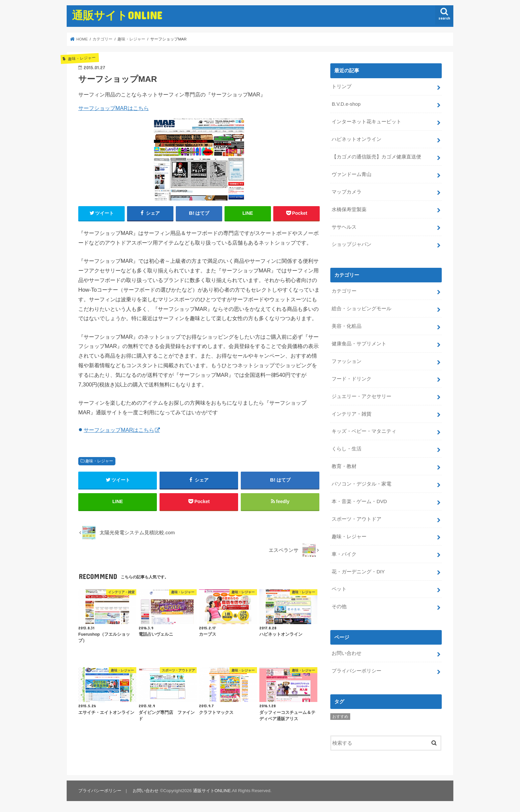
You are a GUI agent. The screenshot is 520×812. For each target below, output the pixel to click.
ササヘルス (344, 227)
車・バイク (344, 554)
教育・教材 (344, 466)
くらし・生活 (347, 449)
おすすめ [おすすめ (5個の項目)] (340, 717)
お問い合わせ (347, 653)
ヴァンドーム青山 (352, 174)
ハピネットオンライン (357, 139)
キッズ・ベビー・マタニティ (364, 431)
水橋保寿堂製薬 (349, 209)
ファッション (347, 361)
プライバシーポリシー (357, 671)
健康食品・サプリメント (359, 344)
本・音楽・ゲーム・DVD (359, 501)
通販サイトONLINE (117, 15)
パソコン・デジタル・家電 (361, 484)
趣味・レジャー (99, 461)
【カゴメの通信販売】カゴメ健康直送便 (376, 157)
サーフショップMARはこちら (114, 108)
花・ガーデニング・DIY (358, 572)
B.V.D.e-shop (346, 104)
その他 (339, 607)
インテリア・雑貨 (352, 414)
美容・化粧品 (347, 326)
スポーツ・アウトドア (357, 519)
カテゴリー (344, 291)
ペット (339, 589)
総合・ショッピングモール (361, 309)
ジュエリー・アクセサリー (361, 396)
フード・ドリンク (352, 379)
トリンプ (342, 87)
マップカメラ (347, 192)
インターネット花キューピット (366, 122)
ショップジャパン (352, 244)
